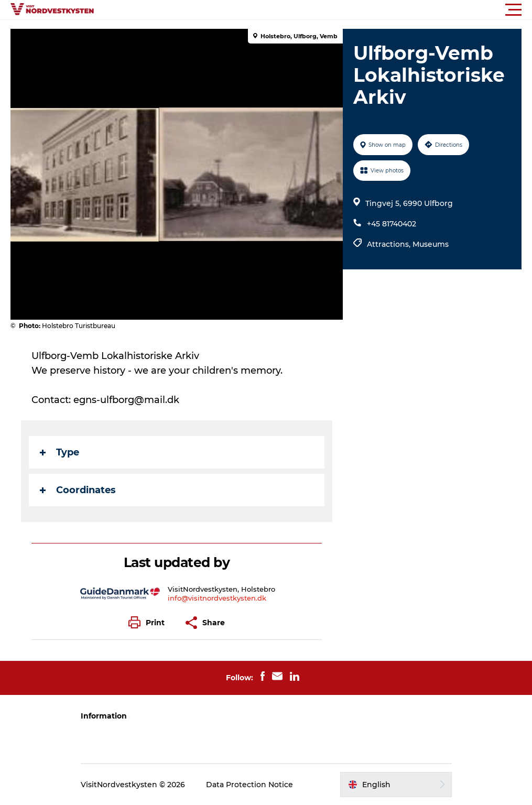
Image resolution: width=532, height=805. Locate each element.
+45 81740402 (392, 224)
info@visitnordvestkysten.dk (217, 598)
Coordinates (78, 490)
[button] (313, 10)
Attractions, (390, 244)
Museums (431, 244)
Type (59, 452)
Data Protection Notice (249, 785)
